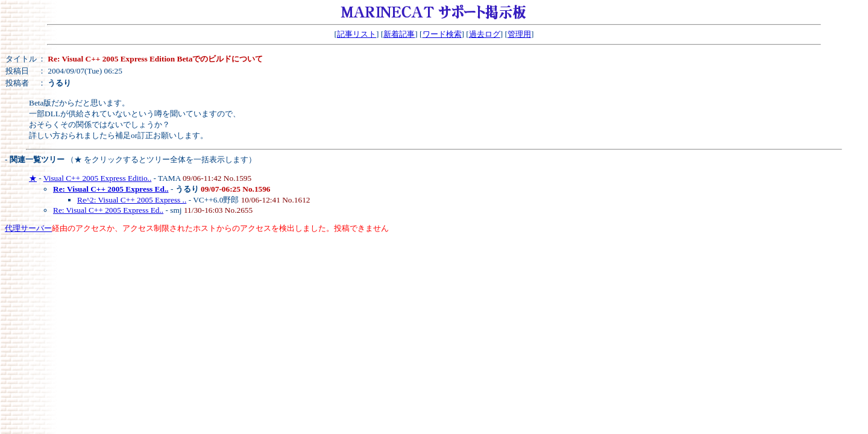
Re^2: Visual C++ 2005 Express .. (132, 200)
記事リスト (357, 34)
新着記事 (399, 34)
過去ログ (485, 34)
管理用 (519, 34)
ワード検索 (442, 34)
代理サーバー (28, 228)
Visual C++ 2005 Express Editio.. (97, 178)
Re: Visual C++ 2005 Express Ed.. (108, 210)
